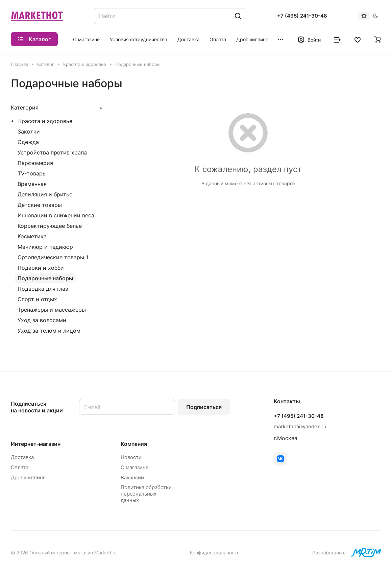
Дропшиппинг (28, 477)
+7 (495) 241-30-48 (302, 16)
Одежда (28, 142)
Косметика (32, 236)
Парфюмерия (35, 163)
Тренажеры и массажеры (52, 310)
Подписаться (204, 407)
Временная (32, 184)
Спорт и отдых (37, 299)
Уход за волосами (42, 320)
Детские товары (40, 205)
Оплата (20, 467)
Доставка (22, 457)
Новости (131, 457)
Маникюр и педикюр (45, 247)
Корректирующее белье (50, 226)
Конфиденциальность (215, 553)
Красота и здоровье (45, 121)
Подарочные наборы (45, 278)
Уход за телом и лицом (49, 331)
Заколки (29, 131)
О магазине (135, 467)
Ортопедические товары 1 (53, 257)
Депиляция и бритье (45, 194)
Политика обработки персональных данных (146, 494)
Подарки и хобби (41, 268)
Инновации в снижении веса (56, 215)
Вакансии (132, 477)
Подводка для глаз (43, 289)
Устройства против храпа (52, 152)
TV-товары (32, 173)
